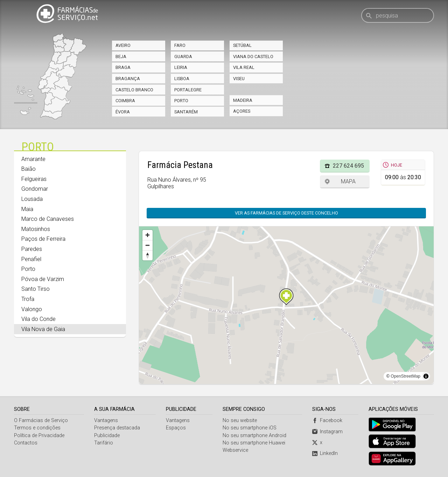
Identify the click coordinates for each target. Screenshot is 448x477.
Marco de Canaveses (48, 219)
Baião (29, 169)
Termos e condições (37, 428)
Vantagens (106, 420)
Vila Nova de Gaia (43, 329)
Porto (181, 101)
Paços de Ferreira (43, 239)
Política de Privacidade (39, 436)
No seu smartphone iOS (250, 428)
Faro (180, 45)
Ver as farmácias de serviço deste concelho (286, 213)
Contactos (26, 443)
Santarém (186, 112)
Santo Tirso (36, 289)
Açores (242, 111)
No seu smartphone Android (254, 436)
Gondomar (35, 189)
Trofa (28, 299)
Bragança (128, 79)
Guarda (183, 57)
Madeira (243, 100)
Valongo (32, 309)
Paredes (32, 249)
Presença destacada (117, 428)
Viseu (239, 79)
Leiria (181, 67)
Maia (27, 209)
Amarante (33, 159)
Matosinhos (36, 229)
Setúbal (242, 45)
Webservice (235, 450)
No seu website (240, 420)
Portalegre (188, 90)
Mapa (348, 181)
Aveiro (123, 45)
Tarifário (104, 443)
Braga (123, 67)
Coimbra (125, 101)
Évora (123, 112)
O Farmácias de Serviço (41, 420)
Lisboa (182, 79)
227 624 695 (348, 166)
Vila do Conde (38, 319)
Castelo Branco (134, 90)
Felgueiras (34, 179)
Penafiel (31, 259)
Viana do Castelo (253, 57)
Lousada (32, 199)
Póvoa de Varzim (43, 279)
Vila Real (244, 67)
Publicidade (107, 436)
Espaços (176, 428)
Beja (121, 57)
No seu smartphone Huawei (254, 443)
